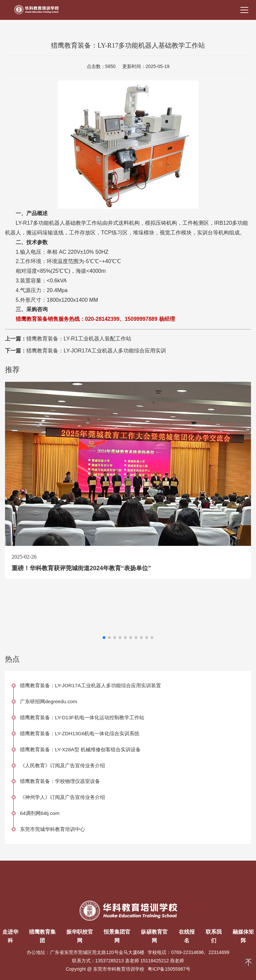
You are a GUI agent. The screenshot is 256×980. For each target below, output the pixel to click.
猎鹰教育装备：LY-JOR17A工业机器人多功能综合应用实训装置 (90, 685)
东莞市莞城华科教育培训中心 (52, 829)
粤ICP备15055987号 (169, 969)
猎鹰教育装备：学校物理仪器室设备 (60, 781)
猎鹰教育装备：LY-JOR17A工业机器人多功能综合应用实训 (96, 351)
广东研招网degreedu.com (48, 701)
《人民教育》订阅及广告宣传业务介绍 (62, 765)
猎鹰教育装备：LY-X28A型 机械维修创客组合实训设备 (80, 749)
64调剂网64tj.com (40, 813)
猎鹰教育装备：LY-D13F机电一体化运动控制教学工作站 (82, 717)
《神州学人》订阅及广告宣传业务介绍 (62, 797)
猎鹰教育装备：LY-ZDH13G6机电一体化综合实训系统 (80, 733)
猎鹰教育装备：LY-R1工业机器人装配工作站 (79, 339)
